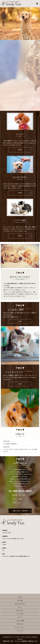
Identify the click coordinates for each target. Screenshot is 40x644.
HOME (20, 597)
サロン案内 (20, 600)
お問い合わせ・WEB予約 (20, 511)
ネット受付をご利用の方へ (10, 444)
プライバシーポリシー (20, 627)
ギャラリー (20, 617)
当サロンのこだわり (20, 604)
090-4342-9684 (7, 533)
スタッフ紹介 (20, 614)
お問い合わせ (20, 624)
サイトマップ (20, 631)
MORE (20, 150)
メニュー (20, 607)
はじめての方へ (20, 610)
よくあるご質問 (20, 621)
